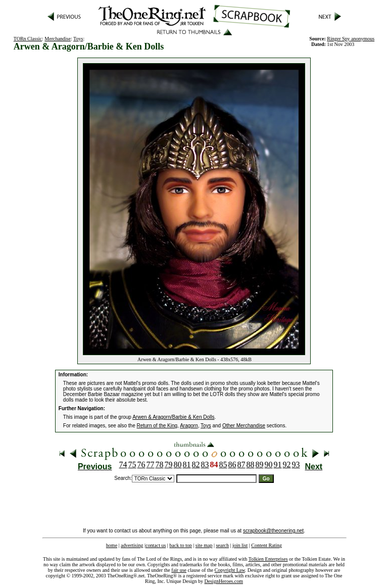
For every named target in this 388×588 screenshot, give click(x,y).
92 (287, 464)
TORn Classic (28, 39)
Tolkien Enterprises (268, 559)
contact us (156, 545)
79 (169, 464)
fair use (179, 570)
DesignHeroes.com (224, 581)
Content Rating (266, 545)
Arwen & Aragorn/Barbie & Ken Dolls (173, 417)
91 (278, 464)
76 (141, 464)
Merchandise (58, 39)
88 (251, 464)
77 (151, 464)
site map (204, 545)
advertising (132, 545)
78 (160, 464)
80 (178, 464)
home (112, 545)
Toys (78, 39)
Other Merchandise (244, 426)
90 (269, 464)
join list (240, 545)
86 (232, 464)
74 (123, 464)
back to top (180, 545)
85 (223, 464)
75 (132, 464)
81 (187, 464)
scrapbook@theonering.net (273, 531)
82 (196, 464)
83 (205, 464)
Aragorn (189, 426)
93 (296, 464)
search (222, 545)
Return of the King (157, 426)
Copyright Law (230, 570)
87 (241, 464)
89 (260, 464)
